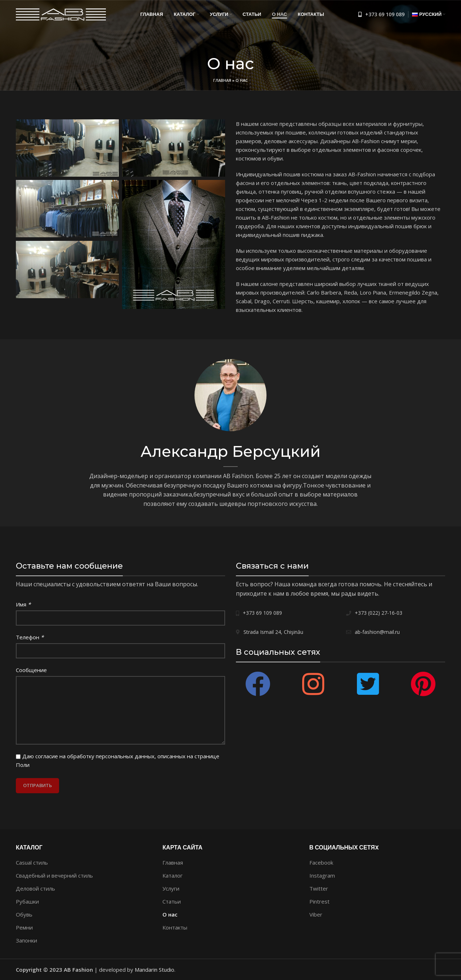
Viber (316, 914)
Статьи (172, 901)
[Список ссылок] (381, 14)
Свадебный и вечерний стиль (54, 875)
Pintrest (319, 901)
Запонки (26, 940)
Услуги (171, 888)
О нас (170, 914)
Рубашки (27, 901)
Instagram (322, 875)
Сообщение (31, 670)
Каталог (173, 875)
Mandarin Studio (155, 970)
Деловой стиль (35, 888)
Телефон (30, 637)
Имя (23, 604)
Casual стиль (32, 862)
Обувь (24, 914)
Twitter (319, 888)
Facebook (321, 862)
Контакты (175, 927)
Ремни (24, 927)
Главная (222, 80)
